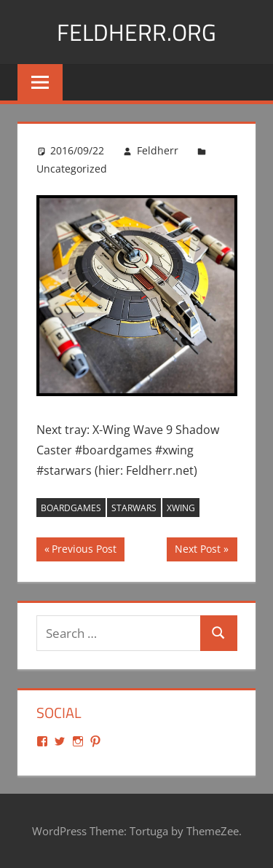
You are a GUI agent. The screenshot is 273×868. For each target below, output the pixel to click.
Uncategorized (72, 169)
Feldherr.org (136, 32)
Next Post (197, 551)
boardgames (71, 508)
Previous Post (84, 551)
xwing (181, 508)
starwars (134, 508)
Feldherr (158, 150)
